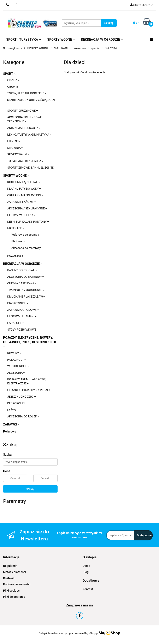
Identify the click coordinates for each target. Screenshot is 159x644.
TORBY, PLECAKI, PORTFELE (27, 93)
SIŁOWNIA (15, 148)
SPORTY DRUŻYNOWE (23, 111)
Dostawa (9, 578)
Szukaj (30, 489)
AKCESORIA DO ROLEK (23, 416)
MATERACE (16, 228)
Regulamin (10, 566)
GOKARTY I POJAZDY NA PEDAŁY (29, 390)
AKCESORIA (16, 373)
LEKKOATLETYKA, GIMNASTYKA (29, 135)
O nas (86, 566)
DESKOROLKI (16, 403)
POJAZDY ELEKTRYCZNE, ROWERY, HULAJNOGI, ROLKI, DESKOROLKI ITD (30, 342)
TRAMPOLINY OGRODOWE (26, 290)
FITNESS (14, 141)
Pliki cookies (11, 591)
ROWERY (14, 353)
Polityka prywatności (17, 584)
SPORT (9, 74)
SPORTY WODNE (61, 40)
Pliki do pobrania (14, 597)
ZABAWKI (11, 424)
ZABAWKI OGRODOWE (23, 310)
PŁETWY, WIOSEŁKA (21, 215)
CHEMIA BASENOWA (22, 283)
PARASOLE (16, 323)
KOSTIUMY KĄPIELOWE (24, 182)
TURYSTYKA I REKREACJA (25, 161)
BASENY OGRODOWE (22, 270)
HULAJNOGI (16, 360)
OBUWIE (14, 87)
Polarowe (10, 431)
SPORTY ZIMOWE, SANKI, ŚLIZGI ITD (31, 168)
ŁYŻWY (12, 410)
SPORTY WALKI (18, 154)
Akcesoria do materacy (26, 248)
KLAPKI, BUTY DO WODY (24, 189)
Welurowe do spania (25, 235)
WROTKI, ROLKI (19, 366)
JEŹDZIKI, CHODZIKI (22, 397)
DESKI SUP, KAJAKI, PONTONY (28, 222)
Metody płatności (14, 572)
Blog (86, 572)
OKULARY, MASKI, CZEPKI (25, 195)
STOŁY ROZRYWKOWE (22, 330)
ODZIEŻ (13, 80)
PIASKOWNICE (18, 303)
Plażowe (18, 241)
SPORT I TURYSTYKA (24, 40)
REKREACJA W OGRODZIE (102, 40)
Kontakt (88, 589)
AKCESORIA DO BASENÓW (26, 277)
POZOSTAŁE (16, 256)
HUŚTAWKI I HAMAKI (22, 316)
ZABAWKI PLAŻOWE (22, 202)
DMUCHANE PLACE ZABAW (26, 297)
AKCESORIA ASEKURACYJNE (27, 208)
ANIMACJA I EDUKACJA (24, 128)
